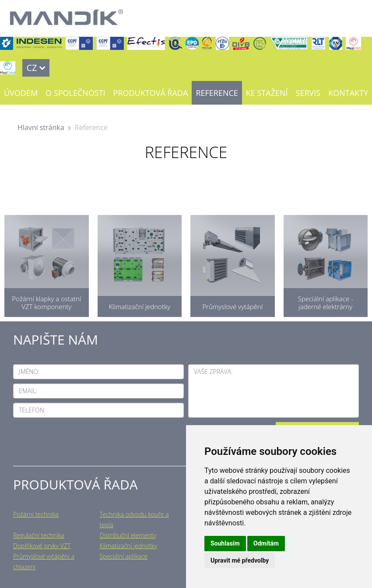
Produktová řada (151, 93)
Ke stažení (267, 93)
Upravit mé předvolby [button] (240, 560)
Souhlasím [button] (225, 543)
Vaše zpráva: (213, 371)
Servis (308, 93)
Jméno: (29, 371)
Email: (28, 391)
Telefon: (32, 410)
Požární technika (36, 514)
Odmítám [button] (266, 543)
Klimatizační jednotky (128, 546)
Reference (217, 93)
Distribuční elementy (128, 535)
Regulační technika (39, 535)
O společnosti (75, 93)
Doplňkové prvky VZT (42, 546)
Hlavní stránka (41, 127)
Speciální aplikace (124, 556)
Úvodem (21, 93)
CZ (32, 68)
